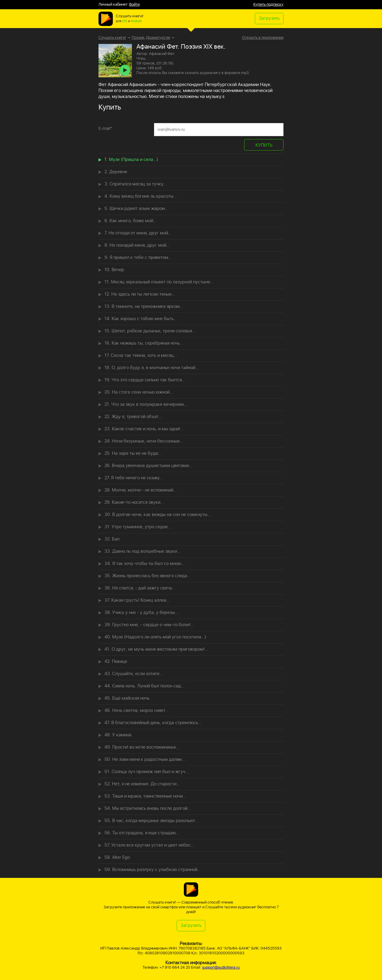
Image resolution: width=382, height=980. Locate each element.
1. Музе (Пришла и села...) (131, 160)
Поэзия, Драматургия (151, 38)
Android (136, 21)
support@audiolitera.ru (221, 968)
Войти (134, 5)
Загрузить (269, 18)
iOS (125, 21)
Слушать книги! (112, 38)
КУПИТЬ (264, 145)
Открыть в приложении (263, 38)
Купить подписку (268, 5)
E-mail (105, 129)
